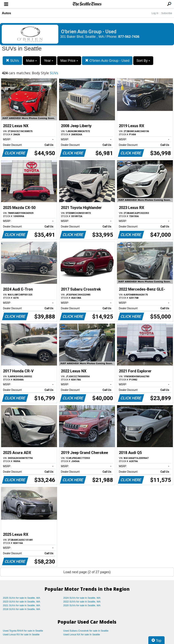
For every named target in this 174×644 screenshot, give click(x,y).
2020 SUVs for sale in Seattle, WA (82, 605)
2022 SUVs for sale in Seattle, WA (82, 602)
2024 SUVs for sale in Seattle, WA (82, 598)
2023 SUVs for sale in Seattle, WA (22, 602)
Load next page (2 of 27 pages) (87, 572)
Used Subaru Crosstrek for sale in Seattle (86, 631)
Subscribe (167, 13)
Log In (155, 13)
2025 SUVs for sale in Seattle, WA (22, 598)
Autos (6, 13)
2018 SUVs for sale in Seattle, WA (22, 609)
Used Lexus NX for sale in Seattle (82, 634)
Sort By (143, 61)
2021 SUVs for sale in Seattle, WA (22, 605)
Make (31, 61)
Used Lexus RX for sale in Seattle (21, 634)
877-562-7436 (129, 37)
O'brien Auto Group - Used (107, 61)
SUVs (12, 61)
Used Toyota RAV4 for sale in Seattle (23, 631)
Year (49, 61)
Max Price (69, 61)
